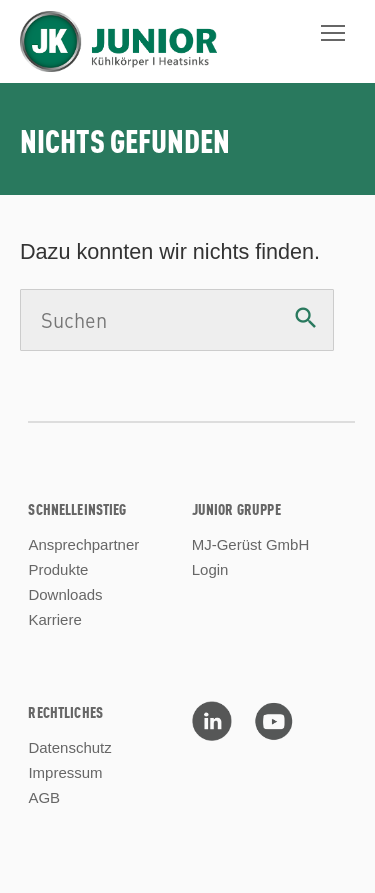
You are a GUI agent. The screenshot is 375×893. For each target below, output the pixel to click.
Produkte (58, 569)
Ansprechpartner (83, 544)
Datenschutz (69, 747)
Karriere (54, 619)
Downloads (65, 594)
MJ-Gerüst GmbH (251, 544)
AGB (44, 797)
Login (210, 569)
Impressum (65, 772)
